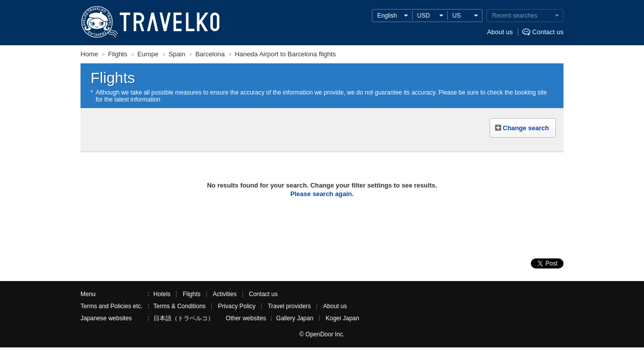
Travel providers (289, 306)
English (387, 16)
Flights (191, 294)
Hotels (162, 294)
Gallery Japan (295, 318)
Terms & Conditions (180, 306)
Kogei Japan (342, 318)
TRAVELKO (99, 22)
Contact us (548, 32)
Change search (526, 128)
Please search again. (322, 194)
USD (423, 16)
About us (500, 32)
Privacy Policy (237, 306)
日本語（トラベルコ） (184, 318)
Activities (225, 294)
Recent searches (515, 16)
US (457, 16)
